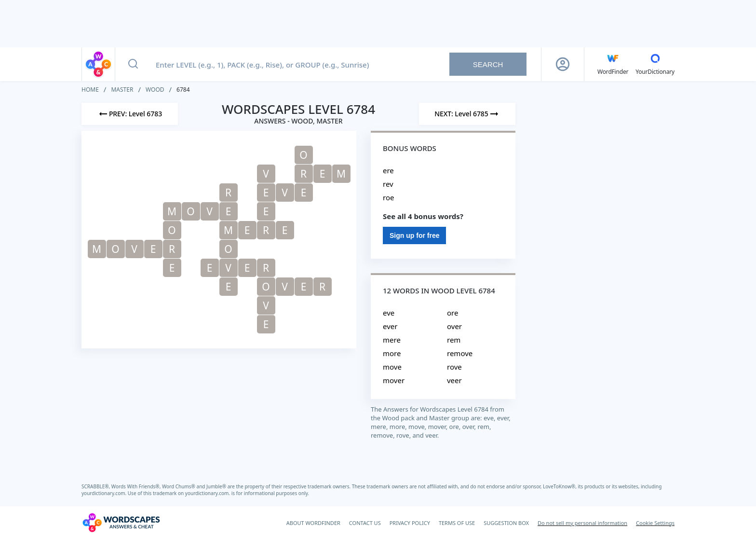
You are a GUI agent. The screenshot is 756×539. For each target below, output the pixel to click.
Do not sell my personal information (582, 523)
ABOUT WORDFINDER (313, 523)
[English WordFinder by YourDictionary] (613, 64)
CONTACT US (365, 523)
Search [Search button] (488, 64)
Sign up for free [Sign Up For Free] (414, 235)
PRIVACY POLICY (410, 523)
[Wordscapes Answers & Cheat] (121, 523)
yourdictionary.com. (105, 493)
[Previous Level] (130, 114)
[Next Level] (467, 114)
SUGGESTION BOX (506, 523)
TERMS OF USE (457, 523)
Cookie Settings (655, 523)
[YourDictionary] (655, 64)
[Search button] (133, 64)
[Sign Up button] (563, 64)
